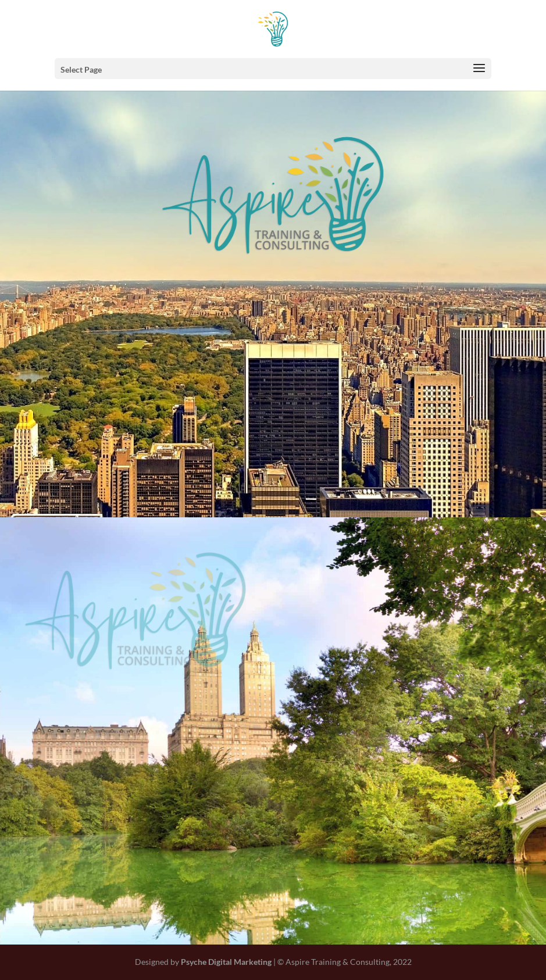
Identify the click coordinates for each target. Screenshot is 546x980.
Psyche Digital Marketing (226, 962)
